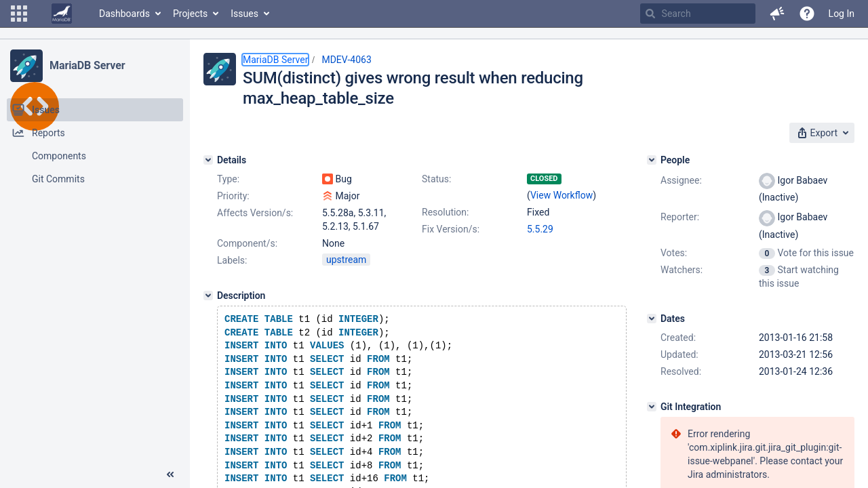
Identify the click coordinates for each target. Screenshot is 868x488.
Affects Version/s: (255, 213)
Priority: (233, 196)
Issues (244, 14)
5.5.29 (540, 229)
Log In (842, 14)
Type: (228, 179)
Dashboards (124, 14)
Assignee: (681, 180)
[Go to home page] (62, 14)
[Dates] (652, 319)
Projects (190, 14)
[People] (652, 160)
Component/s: (247, 243)
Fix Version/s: (451, 229)
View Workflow (561, 195)
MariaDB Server (87, 65)
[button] (19, 14)
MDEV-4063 (346, 60)
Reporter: (680, 217)
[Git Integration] (652, 407)
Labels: (232, 260)
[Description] (208, 296)
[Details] (208, 160)
